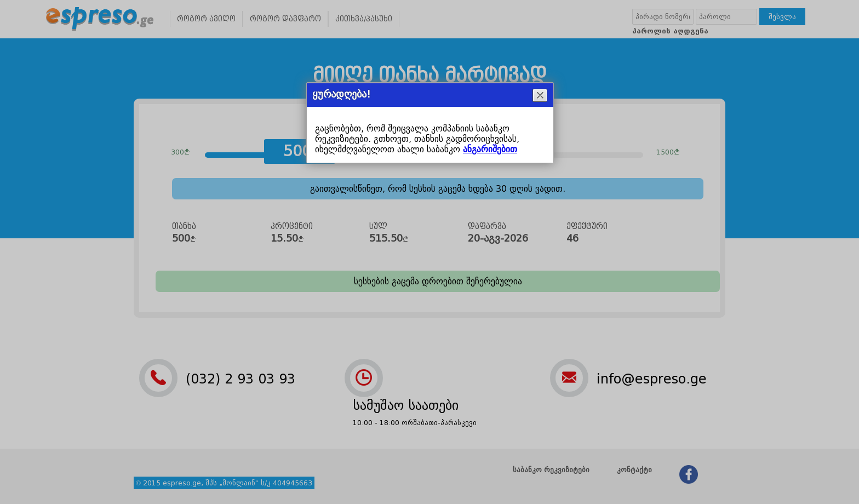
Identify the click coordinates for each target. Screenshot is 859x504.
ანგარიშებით (490, 149)
